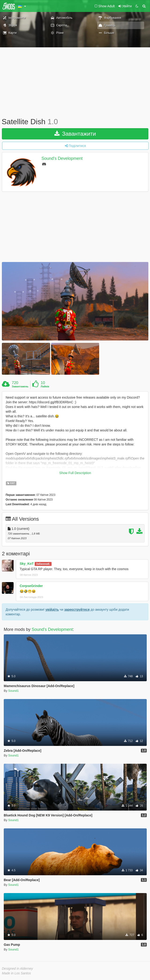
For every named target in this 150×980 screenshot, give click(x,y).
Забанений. (43, 564)
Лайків (45, 386)
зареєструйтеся (77, 610)
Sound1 (13, 691)
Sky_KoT (27, 564)
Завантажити (75, 134)
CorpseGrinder (31, 586)
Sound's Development (62, 158)
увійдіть (52, 610)
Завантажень (20, 386)
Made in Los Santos (16, 973)
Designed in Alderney (17, 969)
